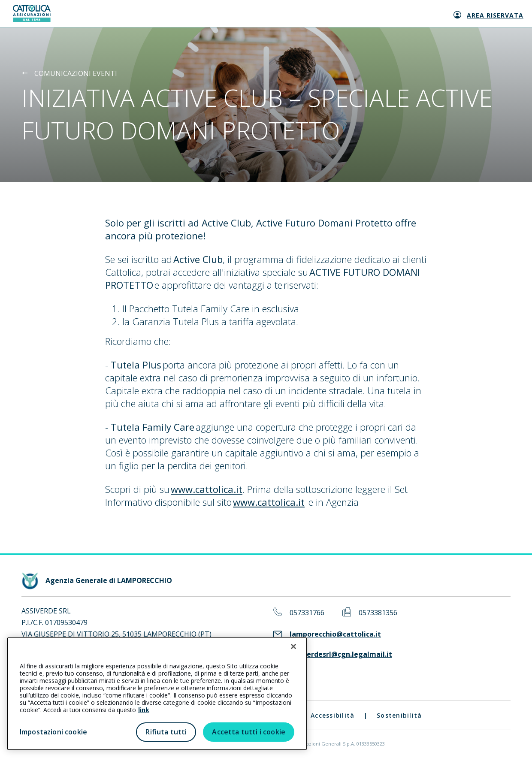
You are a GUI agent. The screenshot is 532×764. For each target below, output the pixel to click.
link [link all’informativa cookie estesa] (144, 710)
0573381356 (378, 613)
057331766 (307, 613)
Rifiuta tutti (166, 732)
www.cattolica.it (207, 489)
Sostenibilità (399, 715)
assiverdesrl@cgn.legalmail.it (341, 654)
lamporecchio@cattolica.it (335, 634)
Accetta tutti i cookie (249, 732)
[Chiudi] (293, 646)
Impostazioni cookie (53, 732)
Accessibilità (332, 715)
